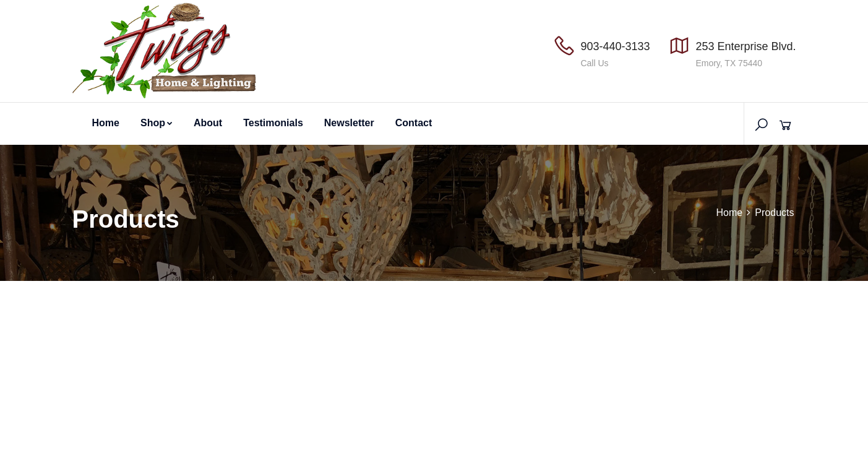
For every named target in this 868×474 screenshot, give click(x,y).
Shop (157, 123)
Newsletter (349, 123)
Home (106, 123)
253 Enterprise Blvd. (746, 46)
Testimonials (273, 123)
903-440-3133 (615, 46)
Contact (414, 123)
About (208, 123)
